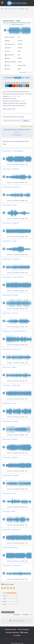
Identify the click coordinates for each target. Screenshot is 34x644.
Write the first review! (17, 621)
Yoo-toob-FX (29, 72)
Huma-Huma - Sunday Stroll (12, 566)
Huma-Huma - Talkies (9, 367)
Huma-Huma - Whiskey (10, 439)
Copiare (26, 120)
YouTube (18, 636)
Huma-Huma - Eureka (10, 205)
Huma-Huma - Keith (9, 511)
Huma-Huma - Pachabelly (11, 169)
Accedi (18, 78)
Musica (9, 96)
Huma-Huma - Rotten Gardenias (13, 277)
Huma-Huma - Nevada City (11, 187)
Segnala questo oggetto (27, 126)
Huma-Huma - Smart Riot (11, 475)
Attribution (17, 132)
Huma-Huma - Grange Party (12, 529)
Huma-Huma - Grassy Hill (11, 223)
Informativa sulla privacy (13, 632)
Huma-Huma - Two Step (10, 295)
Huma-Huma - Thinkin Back (11, 385)
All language (17, 615)
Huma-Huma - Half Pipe (10, 548)
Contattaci (25, 632)
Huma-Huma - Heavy (9, 403)
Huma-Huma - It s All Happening (13, 151)
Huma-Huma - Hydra (9, 493)
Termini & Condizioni (23, 629)
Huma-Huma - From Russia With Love (15, 331)
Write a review (8, 612)
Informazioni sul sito (11, 629)
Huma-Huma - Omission (10, 421)
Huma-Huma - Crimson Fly (11, 259)
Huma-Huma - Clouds (10, 241)
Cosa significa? (17, 135)
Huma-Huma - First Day (10, 313)
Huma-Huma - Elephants (10, 457)
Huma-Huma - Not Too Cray (11, 349)
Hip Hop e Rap (16, 96)
